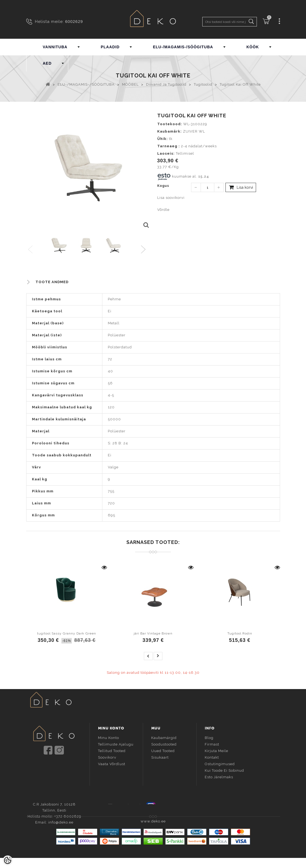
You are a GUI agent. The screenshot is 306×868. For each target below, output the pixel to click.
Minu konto (109, 737)
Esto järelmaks (219, 777)
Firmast (212, 744)
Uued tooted (163, 751)
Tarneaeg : (169, 146)
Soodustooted (164, 744)
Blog (209, 737)
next (158, 656)
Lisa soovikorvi (171, 198)
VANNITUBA (55, 47)
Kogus (163, 186)
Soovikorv (107, 757)
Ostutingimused (220, 764)
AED (47, 63)
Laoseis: (166, 153)
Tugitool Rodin (240, 633)
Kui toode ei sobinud (224, 770)
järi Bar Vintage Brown (153, 633)
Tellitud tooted (112, 751)
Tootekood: (170, 124)
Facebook (128, 805)
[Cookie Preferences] (8, 860)
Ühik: (163, 139)
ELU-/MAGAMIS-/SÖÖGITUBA (183, 47)
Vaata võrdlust (112, 764)
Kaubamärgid (164, 737)
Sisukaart (160, 757)
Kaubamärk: (170, 131)
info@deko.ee (63, 772)
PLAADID (110, 47)
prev (148, 656)
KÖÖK (253, 47)
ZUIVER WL (194, 131)
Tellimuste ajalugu (116, 744)
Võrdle (163, 210)
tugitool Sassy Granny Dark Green (67, 633)
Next (145, 250)
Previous (31, 250)
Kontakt (212, 757)
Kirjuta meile (216, 751)
